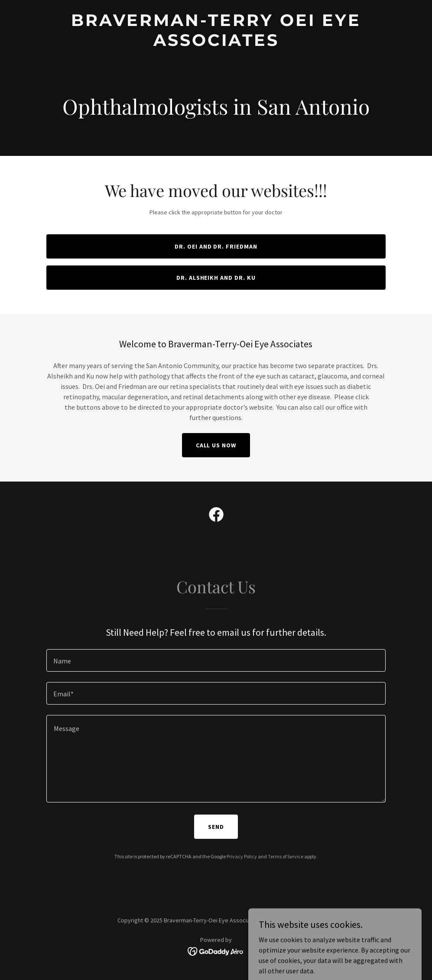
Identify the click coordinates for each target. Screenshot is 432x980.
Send (216, 827)
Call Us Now (216, 445)
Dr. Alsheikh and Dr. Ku (216, 278)
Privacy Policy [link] (242, 856)
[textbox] (216, 660)
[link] (216, 43)
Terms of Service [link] (286, 856)
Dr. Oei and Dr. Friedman (216, 246)
